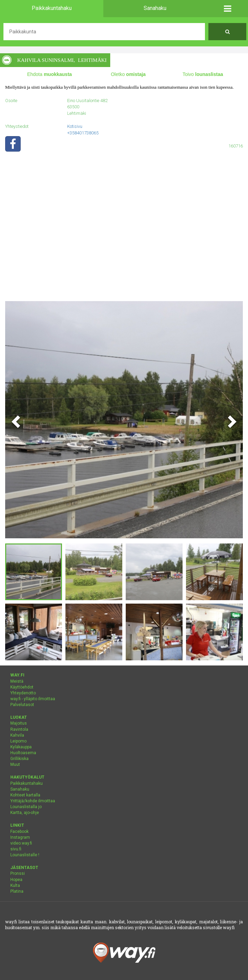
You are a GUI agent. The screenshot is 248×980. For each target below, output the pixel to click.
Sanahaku (20, 789)
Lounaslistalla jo (26, 807)
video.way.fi (21, 843)
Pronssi (18, 873)
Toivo (203, 74)
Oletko (128, 74)
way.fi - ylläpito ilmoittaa (33, 699)
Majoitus (19, 723)
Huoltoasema (23, 753)
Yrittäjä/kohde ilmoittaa (33, 801)
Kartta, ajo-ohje (25, 813)
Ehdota (50, 74)
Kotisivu (75, 126)
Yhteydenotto (23, 693)
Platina (17, 891)
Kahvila (17, 735)
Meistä (17, 681)
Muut (15, 764)
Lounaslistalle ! (25, 855)
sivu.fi (16, 849)
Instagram (20, 837)
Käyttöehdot (22, 687)
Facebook (19, 832)
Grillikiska (19, 759)
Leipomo (18, 741)
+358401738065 (83, 133)
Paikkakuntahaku (27, 783)
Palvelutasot (22, 705)
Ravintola (19, 729)
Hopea (16, 880)
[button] (227, 9)
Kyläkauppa (21, 747)
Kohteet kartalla (25, 795)
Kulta (15, 885)
